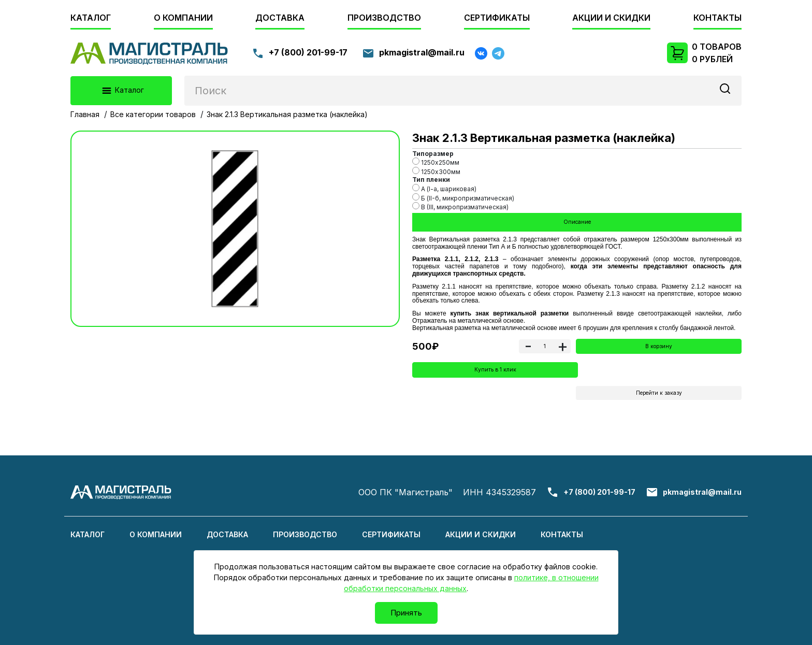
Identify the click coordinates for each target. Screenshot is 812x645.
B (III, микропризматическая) (460, 206)
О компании (183, 18)
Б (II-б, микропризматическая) (463, 198)
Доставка (280, 18)
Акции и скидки (611, 18)
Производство (384, 18)
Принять (406, 613)
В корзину (659, 348)
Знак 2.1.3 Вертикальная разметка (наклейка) (287, 114)
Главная (85, 114)
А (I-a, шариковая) (444, 188)
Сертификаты (497, 18)
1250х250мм (436, 162)
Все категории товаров (153, 114)
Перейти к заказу (659, 397)
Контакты (717, 18)
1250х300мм (436, 171)
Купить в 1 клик (495, 373)
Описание (577, 223)
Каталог (91, 18)
